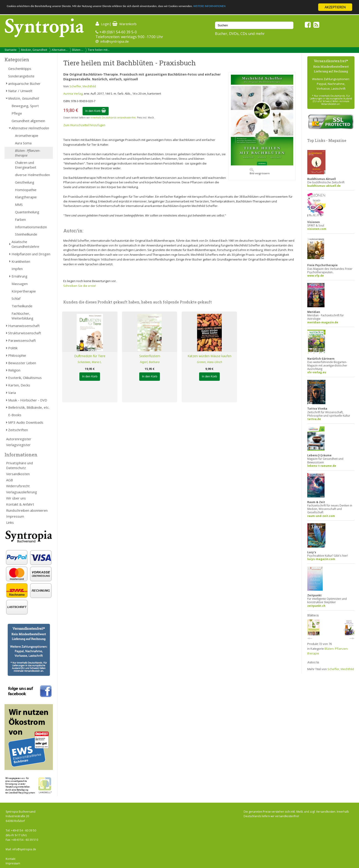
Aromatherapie (27, 135)
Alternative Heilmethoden (30, 128)
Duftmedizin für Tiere (90, 356)
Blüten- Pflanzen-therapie (28, 153)
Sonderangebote (21, 76)
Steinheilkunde (26, 234)
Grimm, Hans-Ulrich (209, 362)
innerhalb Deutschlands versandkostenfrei (113, 118)
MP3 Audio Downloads (26, 422)
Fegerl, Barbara (150, 362)
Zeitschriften (18, 430)
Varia (12, 393)
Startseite (11, 50)
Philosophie (17, 355)
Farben (20, 219)
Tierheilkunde (22, 306)
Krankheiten (21, 261)
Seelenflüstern (150, 356)
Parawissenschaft (22, 340)
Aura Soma (23, 143)
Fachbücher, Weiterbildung (22, 316)
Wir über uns (16, 498)
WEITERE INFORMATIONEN (272, 7)
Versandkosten (18, 474)
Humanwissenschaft (24, 326)
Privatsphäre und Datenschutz (20, 465)
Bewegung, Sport (25, 106)
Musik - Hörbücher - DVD (28, 400)
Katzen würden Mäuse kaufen (209, 356)
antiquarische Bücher (24, 84)
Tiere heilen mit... (99, 50)
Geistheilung (25, 182)
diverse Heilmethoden (32, 175)
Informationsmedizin (31, 227)
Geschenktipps (20, 69)
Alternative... (60, 50)
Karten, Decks (19, 385)
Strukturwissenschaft (25, 333)
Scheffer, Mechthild (83, 86)
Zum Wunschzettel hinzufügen (84, 125)
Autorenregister (19, 439)
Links (10, 522)
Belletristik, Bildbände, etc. (29, 407)
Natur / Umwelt (20, 91)
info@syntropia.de (115, 41)
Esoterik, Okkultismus (25, 378)
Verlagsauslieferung (22, 492)
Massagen (20, 284)
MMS (19, 204)
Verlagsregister (18, 445)
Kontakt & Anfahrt (20, 504)
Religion (14, 370)
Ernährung (20, 276)
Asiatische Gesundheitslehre (25, 244)
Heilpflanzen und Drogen (31, 254)
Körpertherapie (24, 291)
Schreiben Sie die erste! (80, 286)
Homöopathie (26, 190)
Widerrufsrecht (18, 486)
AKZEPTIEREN (335, 7)
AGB (10, 480)
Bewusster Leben (22, 363)
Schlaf (16, 298)
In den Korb (96, 111)
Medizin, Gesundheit (34, 50)
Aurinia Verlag (73, 93)
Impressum (15, 516)
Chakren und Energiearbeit (26, 165)
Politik (13, 348)
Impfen (17, 269)
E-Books (15, 415)
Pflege (17, 113)
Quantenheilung (27, 212)
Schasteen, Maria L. (90, 362)
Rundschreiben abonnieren (27, 510)
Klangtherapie (26, 197)
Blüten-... (78, 50)
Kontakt (11, 859)
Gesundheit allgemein (28, 121)
